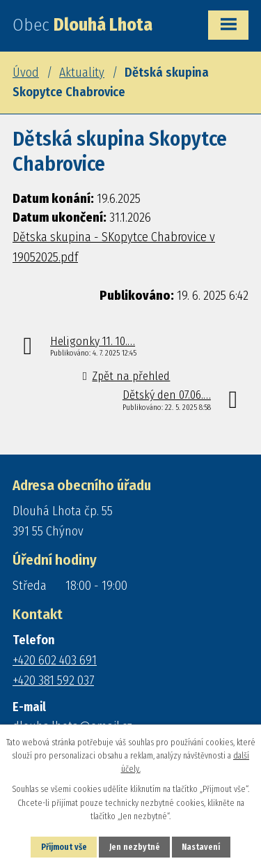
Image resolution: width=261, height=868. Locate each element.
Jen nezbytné (135, 847)
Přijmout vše (64, 847)
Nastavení (201, 847)
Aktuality (82, 73)
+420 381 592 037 (53, 680)
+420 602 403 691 (55, 660)
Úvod (26, 73)
